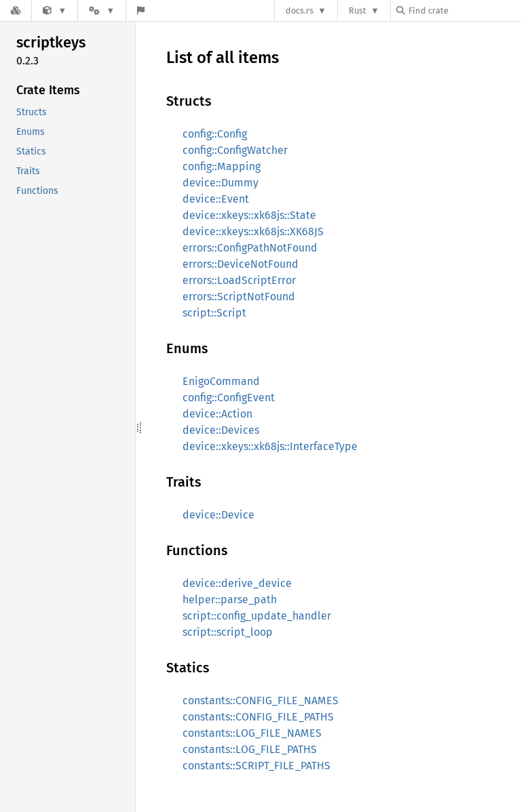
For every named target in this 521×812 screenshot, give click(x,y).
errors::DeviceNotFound (240, 264)
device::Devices (221, 430)
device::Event (216, 199)
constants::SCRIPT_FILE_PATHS (256, 766)
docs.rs (300, 11)
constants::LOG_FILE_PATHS (250, 749)
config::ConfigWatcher (235, 150)
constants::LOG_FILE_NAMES (252, 733)
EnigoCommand (221, 381)
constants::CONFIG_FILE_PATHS (258, 717)
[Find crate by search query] (464, 11)
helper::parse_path (230, 600)
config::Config (215, 134)
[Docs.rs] (16, 11)
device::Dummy (220, 183)
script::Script (214, 313)
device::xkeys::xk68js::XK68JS (253, 231)
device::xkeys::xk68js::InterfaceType (270, 446)
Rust (358, 11)
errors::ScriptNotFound (239, 297)
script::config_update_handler (257, 616)
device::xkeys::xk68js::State (249, 215)
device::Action (217, 414)
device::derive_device (237, 583)
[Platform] (102, 11)
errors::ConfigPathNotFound (250, 248)
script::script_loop (228, 632)
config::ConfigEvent (229, 398)
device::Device (218, 515)
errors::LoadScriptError (239, 280)
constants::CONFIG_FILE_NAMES (260, 701)
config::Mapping (221, 166)
